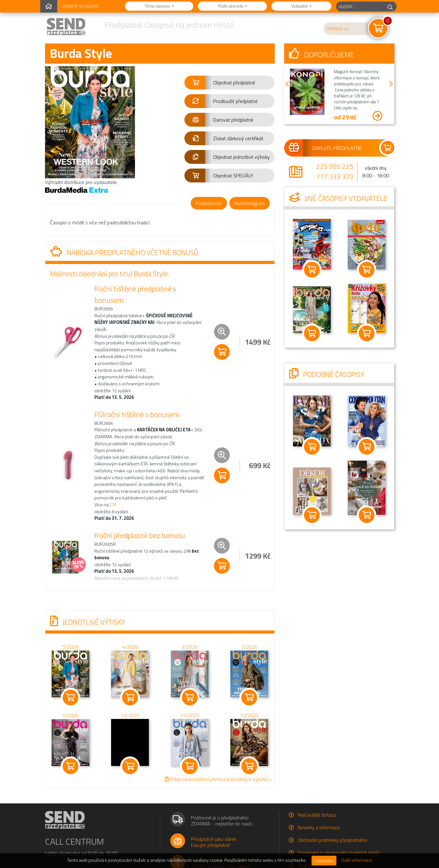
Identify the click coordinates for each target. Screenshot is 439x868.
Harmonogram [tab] (250, 203)
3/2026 (190, 647)
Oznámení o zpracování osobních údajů (338, 853)
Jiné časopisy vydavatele (338, 198)
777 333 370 (335, 176)
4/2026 (130, 647)
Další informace (357, 860)
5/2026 (70, 647)
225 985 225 (335, 166)
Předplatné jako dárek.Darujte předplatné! (214, 842)
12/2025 (130, 715)
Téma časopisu (158, 6)
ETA (113, 505)
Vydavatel (300, 6)
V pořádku (324, 861)
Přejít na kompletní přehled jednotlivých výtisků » (218, 779)
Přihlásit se (338, 29)
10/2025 (249, 715)
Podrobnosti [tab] (209, 203)
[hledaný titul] (360, 6)
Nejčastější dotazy (317, 815)
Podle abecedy (231, 6)
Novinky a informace (319, 827)
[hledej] (390, 6)
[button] (230, 83)
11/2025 (189, 715)
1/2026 (70, 716)
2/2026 (249, 647)
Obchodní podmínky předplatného (332, 840)
